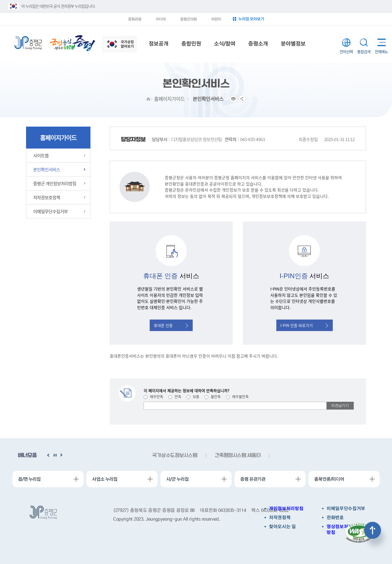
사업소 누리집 (105, 479)
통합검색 (364, 42)
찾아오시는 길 (282, 527)
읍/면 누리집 (29, 479)
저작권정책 (280, 518)
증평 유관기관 (253, 479)
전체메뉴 (380, 42)
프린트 (233, 99)
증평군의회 (188, 19)
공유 (242, 99)
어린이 (216, 19)
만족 (175, 396)
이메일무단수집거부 (346, 509)
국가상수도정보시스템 (175, 456)
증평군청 (28, 43)
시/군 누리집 (177, 479)
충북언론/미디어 (329, 479)
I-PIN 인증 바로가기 (304, 325)
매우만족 (153, 396)
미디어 (161, 19)
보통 (193, 396)
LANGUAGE (346, 42)
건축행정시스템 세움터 (238, 456)
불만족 (213, 396)
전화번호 (335, 518)
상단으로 (373, 530)
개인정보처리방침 (286, 509)
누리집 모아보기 (251, 19)
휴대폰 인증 (171, 325)
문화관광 (135, 19)
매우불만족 (237, 396)
